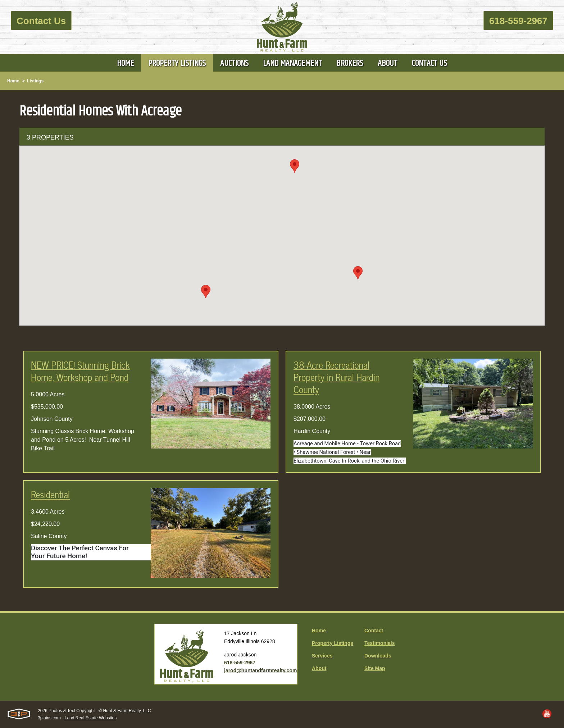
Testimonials (380, 643)
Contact (374, 631)
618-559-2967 (518, 21)
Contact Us (41, 21)
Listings (35, 81)
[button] (358, 273)
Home (13, 81)
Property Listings (333, 643)
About (319, 668)
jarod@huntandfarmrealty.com (260, 670)
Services (322, 656)
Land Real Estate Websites (91, 718)
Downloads (378, 656)
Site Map (375, 668)
